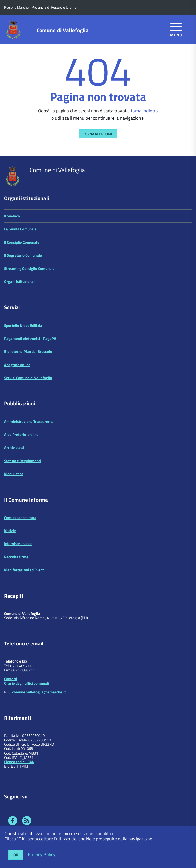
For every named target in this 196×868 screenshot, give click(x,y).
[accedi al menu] (176, 29)
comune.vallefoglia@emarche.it (39, 692)
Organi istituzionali (20, 282)
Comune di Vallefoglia (63, 30)
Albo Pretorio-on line (21, 435)
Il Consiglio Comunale (22, 242)
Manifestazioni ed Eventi (24, 570)
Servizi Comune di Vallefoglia (28, 378)
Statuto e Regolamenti (22, 461)
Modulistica (14, 474)
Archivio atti (14, 448)
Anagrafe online (17, 365)
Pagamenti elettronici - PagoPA (30, 338)
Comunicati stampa (20, 518)
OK (16, 855)
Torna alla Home (98, 134)
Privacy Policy (42, 854)
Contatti (11, 679)
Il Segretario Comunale (23, 255)
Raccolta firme (16, 557)
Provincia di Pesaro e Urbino (54, 7)
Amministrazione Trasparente (29, 422)
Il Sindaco (12, 216)
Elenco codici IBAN (19, 762)
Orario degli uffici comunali (27, 683)
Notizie (10, 531)
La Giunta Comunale (20, 229)
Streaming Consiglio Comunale (29, 269)
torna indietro (145, 111)
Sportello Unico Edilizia (23, 325)
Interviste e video (18, 544)
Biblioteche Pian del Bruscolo (28, 351)
